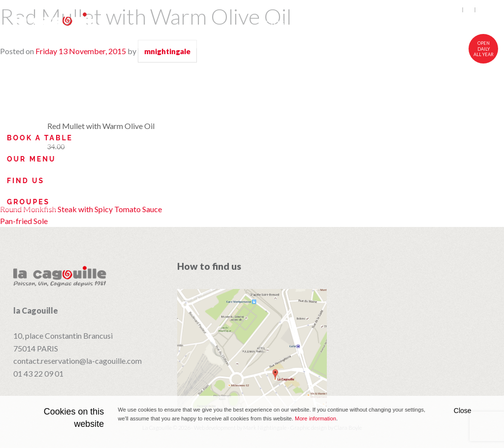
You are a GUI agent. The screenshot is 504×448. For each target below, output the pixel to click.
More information (315, 418)
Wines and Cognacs (395, 23)
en (457, 10)
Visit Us (473, 23)
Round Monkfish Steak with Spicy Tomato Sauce (81, 209)
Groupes (28, 202)
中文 (483, 10)
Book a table (40, 138)
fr (469, 10)
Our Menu (31, 159)
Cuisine (283, 23)
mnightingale (167, 51)
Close (463, 411)
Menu (324, 23)
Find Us (26, 181)
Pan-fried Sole (24, 221)
